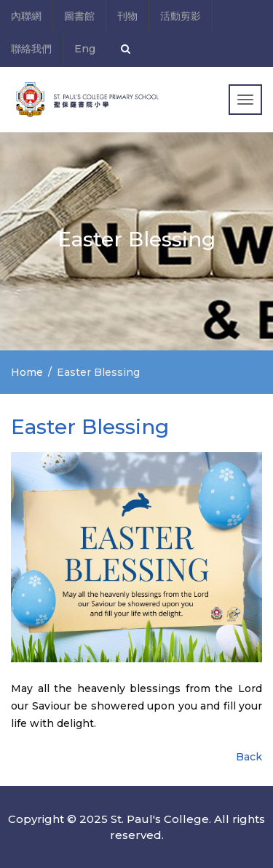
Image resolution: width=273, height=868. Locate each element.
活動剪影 (181, 16)
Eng (85, 49)
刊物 (127, 16)
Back (249, 757)
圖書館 (79, 16)
